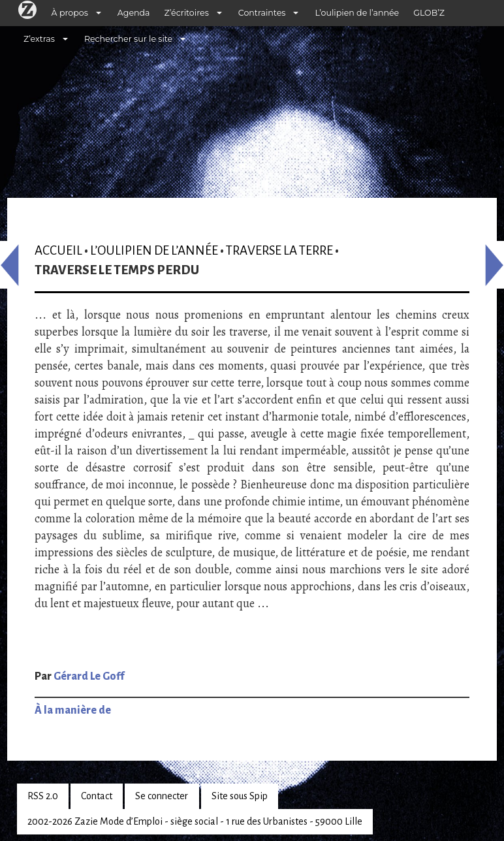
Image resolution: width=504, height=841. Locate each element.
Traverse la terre (279, 250)
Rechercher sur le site (128, 39)
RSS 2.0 (43, 796)
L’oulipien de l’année (357, 13)
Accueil (58, 250)
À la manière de (73, 710)
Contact (97, 796)
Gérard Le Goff (89, 676)
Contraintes (262, 13)
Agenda (134, 13)
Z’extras (39, 39)
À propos (70, 13)
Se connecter (162, 796)
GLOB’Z (429, 13)
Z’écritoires (187, 13)
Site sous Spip (240, 796)
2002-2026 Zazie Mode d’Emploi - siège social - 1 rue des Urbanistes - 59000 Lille (195, 821)
